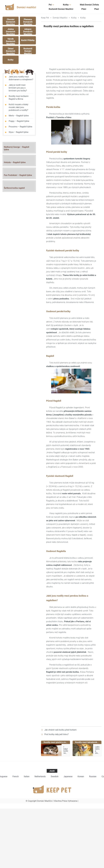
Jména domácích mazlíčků (11, 31)
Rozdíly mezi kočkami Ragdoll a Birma (19, 98)
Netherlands (40, 776)
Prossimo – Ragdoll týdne (20, 127)
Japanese (68, 776)
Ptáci (84, 9)
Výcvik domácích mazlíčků (11, 41)
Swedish (55, 776)
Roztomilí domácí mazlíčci (61, 9)
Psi (50, 5)
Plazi (97, 9)
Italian (27, 776)
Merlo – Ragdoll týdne (19, 116)
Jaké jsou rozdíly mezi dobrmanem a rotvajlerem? (21, 78)
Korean (81, 776)
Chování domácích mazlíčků (11, 21)
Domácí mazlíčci (60, 18)
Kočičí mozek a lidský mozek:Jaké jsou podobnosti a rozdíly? (18, 107)
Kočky (66, 5)
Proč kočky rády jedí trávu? (56, 734)
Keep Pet (45, 18)
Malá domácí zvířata (89, 5)
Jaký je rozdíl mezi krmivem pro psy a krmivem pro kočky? (18, 88)
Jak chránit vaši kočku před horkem (60, 730)
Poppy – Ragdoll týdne (19, 121)
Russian (93, 776)
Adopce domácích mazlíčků (28, 31)
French (16, 776)
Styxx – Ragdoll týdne (19, 132)
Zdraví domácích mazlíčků (11, 51)
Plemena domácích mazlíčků (28, 21)
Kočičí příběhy (28, 40)
